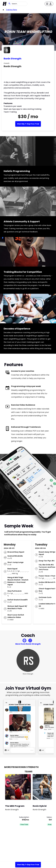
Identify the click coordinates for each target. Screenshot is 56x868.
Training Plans (11, 10)
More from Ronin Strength (28, 644)
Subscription (24, 817)
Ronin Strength (13, 59)
